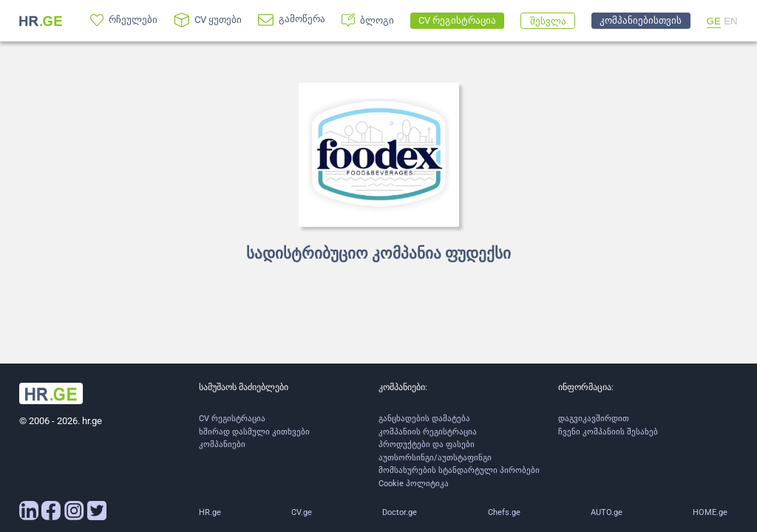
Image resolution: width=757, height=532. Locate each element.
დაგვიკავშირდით (594, 419)
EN (731, 21)
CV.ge (302, 512)
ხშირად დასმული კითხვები (254, 432)
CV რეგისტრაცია (232, 419)
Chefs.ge (504, 512)
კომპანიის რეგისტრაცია (428, 432)
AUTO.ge (607, 512)
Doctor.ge (400, 512)
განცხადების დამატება (424, 419)
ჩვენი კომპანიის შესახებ (608, 432)
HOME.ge (710, 512)
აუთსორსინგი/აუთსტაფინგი (435, 458)
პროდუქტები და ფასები (427, 444)
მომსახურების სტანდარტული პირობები (459, 470)
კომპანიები (222, 444)
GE (714, 21)
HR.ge (210, 512)
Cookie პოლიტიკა (414, 484)
